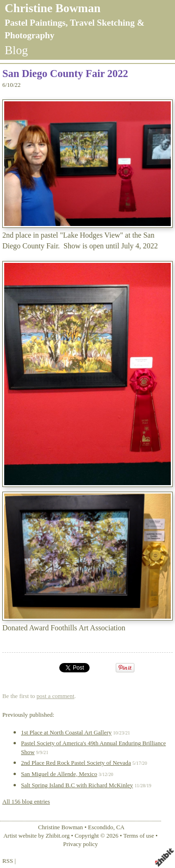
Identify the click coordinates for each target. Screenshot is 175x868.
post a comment (55, 696)
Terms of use (139, 836)
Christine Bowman (52, 8)
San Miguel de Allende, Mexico (59, 774)
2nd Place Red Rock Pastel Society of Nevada (76, 763)
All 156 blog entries (26, 802)
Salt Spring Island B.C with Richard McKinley (77, 785)
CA (120, 827)
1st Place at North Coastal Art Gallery (66, 733)
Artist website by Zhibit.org (36, 836)
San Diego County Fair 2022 (65, 74)
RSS (8, 861)
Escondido (101, 827)
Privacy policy (80, 844)
